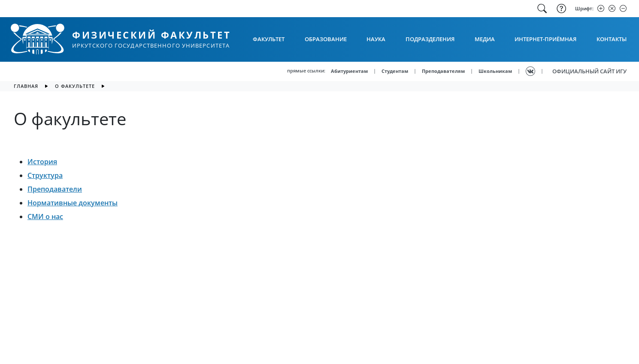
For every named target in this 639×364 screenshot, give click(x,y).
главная (26, 86)
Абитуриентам (349, 71)
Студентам (395, 71)
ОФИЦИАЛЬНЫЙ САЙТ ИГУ (589, 71)
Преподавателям (443, 71)
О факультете (75, 86)
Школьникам (495, 71)
